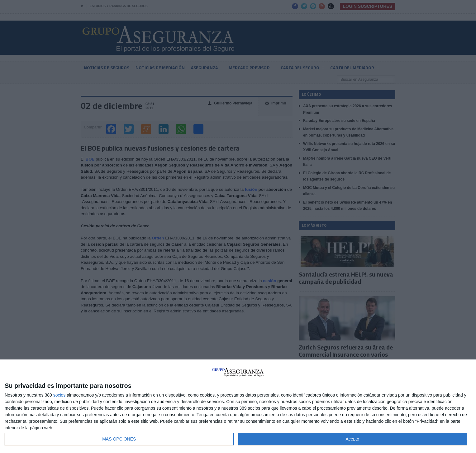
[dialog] (238, 406)
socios (60, 395)
